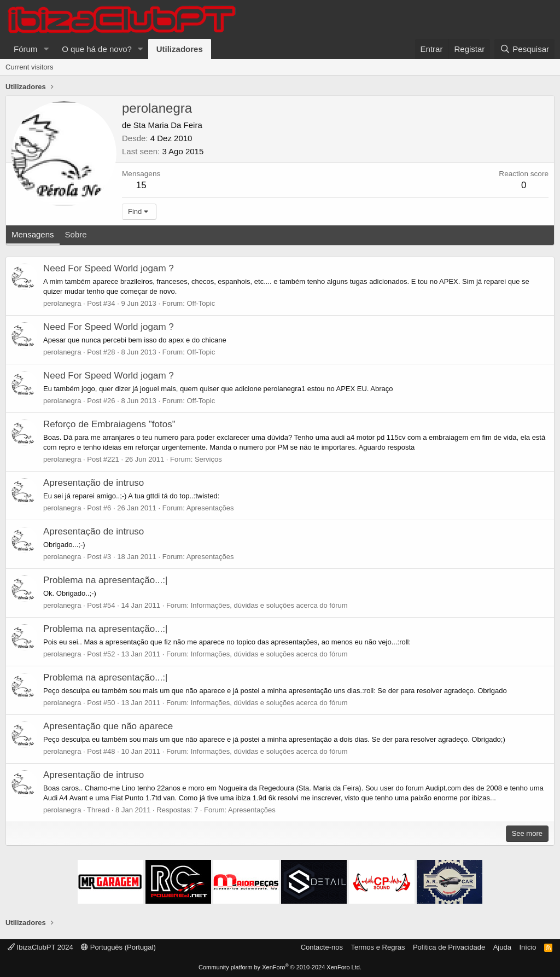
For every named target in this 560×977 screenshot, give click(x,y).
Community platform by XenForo (280, 967)
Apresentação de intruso (94, 483)
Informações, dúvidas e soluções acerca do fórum (269, 605)
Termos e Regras (378, 947)
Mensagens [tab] (33, 234)
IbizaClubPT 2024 (40, 947)
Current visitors (29, 67)
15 (141, 185)
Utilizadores (180, 49)
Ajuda (502, 947)
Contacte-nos (322, 947)
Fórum (25, 49)
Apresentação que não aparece (108, 726)
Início (527, 947)
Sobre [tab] (76, 234)
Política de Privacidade (449, 947)
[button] (46, 49)
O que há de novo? (97, 49)
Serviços (208, 459)
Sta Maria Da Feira (168, 125)
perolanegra (62, 303)
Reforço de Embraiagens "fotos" (109, 424)
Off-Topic (201, 303)
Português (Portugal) (118, 947)
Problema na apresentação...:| (105, 580)
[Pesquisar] (524, 49)
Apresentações (210, 508)
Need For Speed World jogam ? (109, 268)
